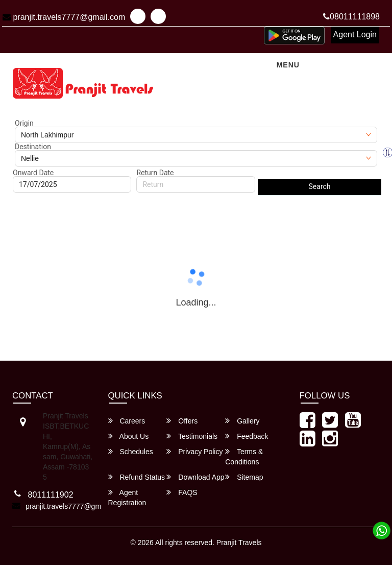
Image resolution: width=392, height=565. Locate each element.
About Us (129, 436)
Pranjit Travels (239, 543)
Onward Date (33, 173)
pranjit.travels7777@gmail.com (64, 17)
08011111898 (351, 17)
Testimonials (192, 436)
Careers (127, 421)
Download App (195, 477)
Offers (182, 421)
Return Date (155, 173)
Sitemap (244, 477)
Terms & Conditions (244, 456)
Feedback (247, 436)
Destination (33, 147)
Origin (24, 123)
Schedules (131, 451)
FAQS (182, 492)
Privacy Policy (194, 451)
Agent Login (355, 34)
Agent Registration (127, 497)
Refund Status (137, 477)
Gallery (242, 421)
